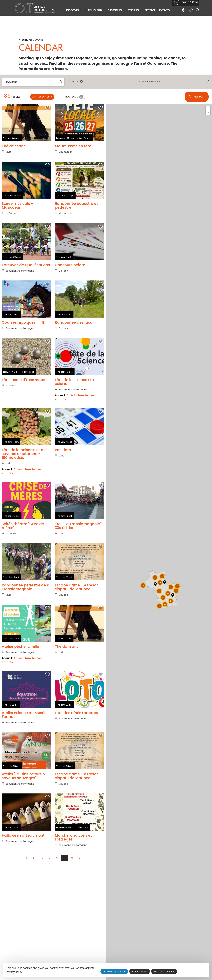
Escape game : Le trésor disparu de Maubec (76, 643)
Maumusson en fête (73, 147)
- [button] (208, 113)
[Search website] (197, 10)
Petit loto (63, 490)
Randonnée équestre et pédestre (76, 214)
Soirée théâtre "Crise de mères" (23, 575)
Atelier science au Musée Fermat (24, 787)
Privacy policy (14, 972)
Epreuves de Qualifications (26, 281)
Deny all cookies (164, 971)
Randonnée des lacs (73, 346)
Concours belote (70, 281)
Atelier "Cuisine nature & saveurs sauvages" (24, 856)
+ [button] (208, 108)
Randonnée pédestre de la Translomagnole (26, 643)
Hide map (197, 97)
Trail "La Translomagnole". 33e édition (78, 575)
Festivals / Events (32, 40)
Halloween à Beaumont (23, 923)
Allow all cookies (114, 971)
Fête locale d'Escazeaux (23, 411)
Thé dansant (13, 147)
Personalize (140, 971)
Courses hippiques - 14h (24, 346)
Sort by (42, 97)
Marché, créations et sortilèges (73, 925)
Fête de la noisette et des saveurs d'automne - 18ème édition (25, 494)
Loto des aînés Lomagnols (79, 785)
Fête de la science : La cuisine (74, 413)
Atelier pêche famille (20, 711)
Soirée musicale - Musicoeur (17, 214)
